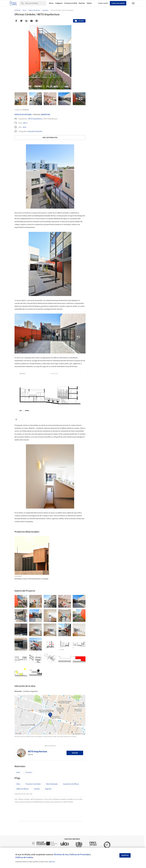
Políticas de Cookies (24, 857)
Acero (18, 772)
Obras (51, 3)
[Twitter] (21, 21)
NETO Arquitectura (35, 119)
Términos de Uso (61, 854)
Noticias (82, 3)
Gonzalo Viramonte (35, 131)
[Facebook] (16, 21)
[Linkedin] (26, 21)
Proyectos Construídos (33, 784)
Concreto (29, 772)
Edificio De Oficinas (23, 115)
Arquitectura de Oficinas (71, 784)
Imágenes (59, 3)
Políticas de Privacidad (79, 854)
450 (24, 123)
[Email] (31, 21)
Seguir (75, 753)
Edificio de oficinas (23, 789)
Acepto (125, 855)
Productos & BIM (71, 3)
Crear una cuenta (118, 3)
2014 (24, 127)
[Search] (36, 3)
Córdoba (37, 789)
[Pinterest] (37, 21)
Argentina (46, 115)
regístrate (52, 862)
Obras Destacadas (52, 784)
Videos (89, 3)
